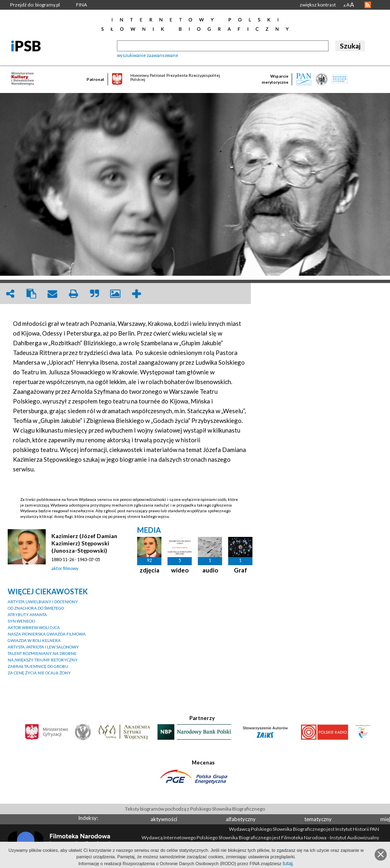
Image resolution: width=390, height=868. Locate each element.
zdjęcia (149, 570)
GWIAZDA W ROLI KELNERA (34, 640)
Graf (241, 570)
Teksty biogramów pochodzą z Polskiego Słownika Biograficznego (195, 809)
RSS (368, 5)
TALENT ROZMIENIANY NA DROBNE (42, 653)
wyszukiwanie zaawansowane (148, 55)
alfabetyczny (241, 819)
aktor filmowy (65, 568)
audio (210, 570)
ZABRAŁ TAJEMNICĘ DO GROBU (38, 666)
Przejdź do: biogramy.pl (35, 5)
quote (94, 294)
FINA (82, 5)
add (136, 294)
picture (115, 294)
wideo (180, 570)
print (73, 294)
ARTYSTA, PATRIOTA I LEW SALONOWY (43, 647)
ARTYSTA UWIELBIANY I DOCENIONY (43, 602)
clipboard (31, 294)
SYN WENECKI (21, 621)
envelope (52, 294)
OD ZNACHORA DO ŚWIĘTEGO (36, 608)
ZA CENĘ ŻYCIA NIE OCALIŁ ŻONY (39, 673)
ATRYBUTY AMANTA (27, 615)
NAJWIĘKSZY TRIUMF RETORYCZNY (43, 660)
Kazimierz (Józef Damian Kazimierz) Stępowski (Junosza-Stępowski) (84, 543)
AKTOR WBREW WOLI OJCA (34, 627)
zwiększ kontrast (318, 5)
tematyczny (318, 819)
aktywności (164, 819)
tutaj (288, 863)
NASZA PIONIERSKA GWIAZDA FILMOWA (47, 634)
